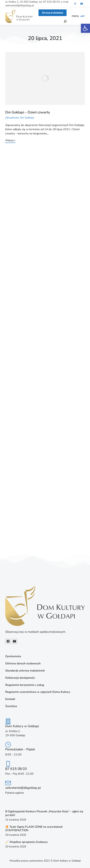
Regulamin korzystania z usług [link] (25, 685)
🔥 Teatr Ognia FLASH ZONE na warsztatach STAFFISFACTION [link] (34, 829)
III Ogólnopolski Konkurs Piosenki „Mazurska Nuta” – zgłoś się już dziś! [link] (44, 813)
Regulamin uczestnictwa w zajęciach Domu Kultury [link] (38, 692)
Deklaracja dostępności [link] (20, 678)
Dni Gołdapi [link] (27, 118)
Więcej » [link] (10, 141)
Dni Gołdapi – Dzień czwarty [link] (28, 112)
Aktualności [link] (12, 118)
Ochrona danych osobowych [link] (23, 664)
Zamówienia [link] (13, 656)
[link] (85, 28)
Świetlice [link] (11, 706)
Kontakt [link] (10, 699)
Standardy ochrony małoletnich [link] (25, 671)
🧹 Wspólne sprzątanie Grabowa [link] (26, 842)
